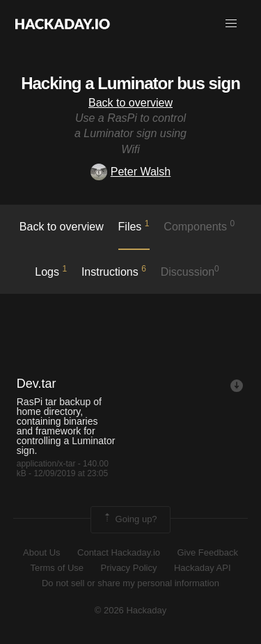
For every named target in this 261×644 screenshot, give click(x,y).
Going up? (129, 519)
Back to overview (130, 103)
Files (134, 226)
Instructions (114, 271)
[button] (231, 24)
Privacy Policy (129, 568)
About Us (41, 552)
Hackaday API (203, 568)
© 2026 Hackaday (131, 610)
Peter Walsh (131, 172)
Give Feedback (207, 552)
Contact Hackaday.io (119, 552)
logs (51, 271)
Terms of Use (57, 568)
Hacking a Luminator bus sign (130, 83)
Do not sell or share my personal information (130, 583)
